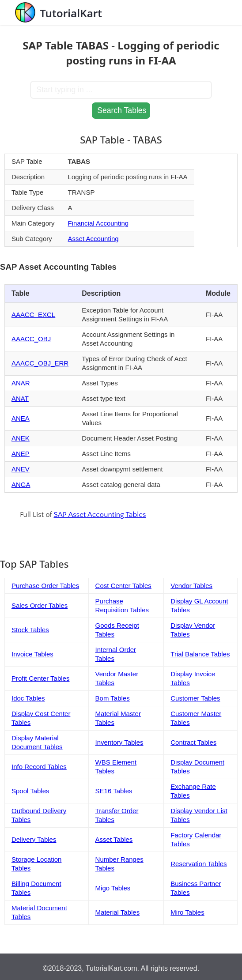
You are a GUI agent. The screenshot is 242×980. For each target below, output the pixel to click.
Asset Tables (114, 839)
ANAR (21, 383)
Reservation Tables (199, 864)
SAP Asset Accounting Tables (100, 515)
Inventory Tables (119, 742)
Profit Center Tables (40, 678)
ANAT (20, 398)
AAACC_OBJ (31, 339)
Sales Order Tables (40, 605)
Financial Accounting (98, 223)
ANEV (21, 469)
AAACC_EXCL (33, 315)
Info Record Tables (39, 767)
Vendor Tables (191, 586)
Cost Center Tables (123, 586)
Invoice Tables (32, 654)
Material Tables (118, 912)
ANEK (21, 438)
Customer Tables (195, 698)
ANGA (21, 484)
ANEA (21, 418)
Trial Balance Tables (200, 654)
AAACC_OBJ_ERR (40, 363)
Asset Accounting (93, 239)
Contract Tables (193, 742)
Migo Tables (113, 888)
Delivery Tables (34, 839)
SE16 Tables (114, 791)
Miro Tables (187, 912)
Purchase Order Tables (45, 586)
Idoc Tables (28, 698)
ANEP (21, 454)
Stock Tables (30, 630)
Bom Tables (113, 698)
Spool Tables (30, 791)
